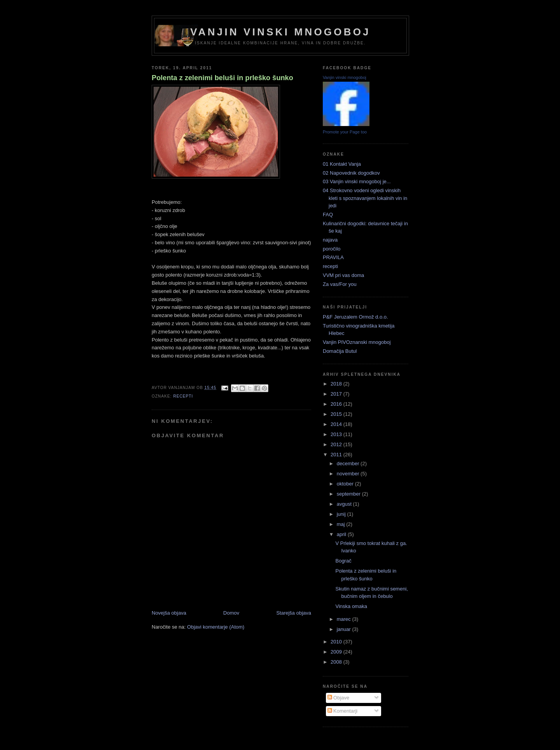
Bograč (343, 561)
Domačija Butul (340, 351)
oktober (346, 484)
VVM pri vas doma (343, 275)
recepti (183, 396)
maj (342, 524)
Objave (339, 698)
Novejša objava (169, 613)
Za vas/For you (340, 284)
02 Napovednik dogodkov (351, 173)
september (349, 494)
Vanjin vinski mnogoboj (280, 32)
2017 (337, 394)
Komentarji (343, 711)
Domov (231, 613)
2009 (337, 652)
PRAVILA (333, 257)
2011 (337, 455)
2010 (337, 642)
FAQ (328, 215)
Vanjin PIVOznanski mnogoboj (357, 342)
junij (342, 514)
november (349, 474)
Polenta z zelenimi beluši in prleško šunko (222, 78)
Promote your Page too (345, 132)
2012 (337, 444)
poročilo (332, 249)
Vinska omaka (351, 606)
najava (330, 240)
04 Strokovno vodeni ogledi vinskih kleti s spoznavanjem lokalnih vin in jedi (365, 198)
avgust (345, 504)
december (349, 463)
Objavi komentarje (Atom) (216, 627)
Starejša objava (294, 613)
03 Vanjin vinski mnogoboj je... (357, 181)
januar (345, 629)
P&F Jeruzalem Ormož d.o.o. (355, 317)
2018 (337, 384)
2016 (337, 404)
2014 (337, 424)
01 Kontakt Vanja (342, 164)
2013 (337, 434)
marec (345, 619)
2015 (337, 414)
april (342, 534)
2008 (337, 662)
